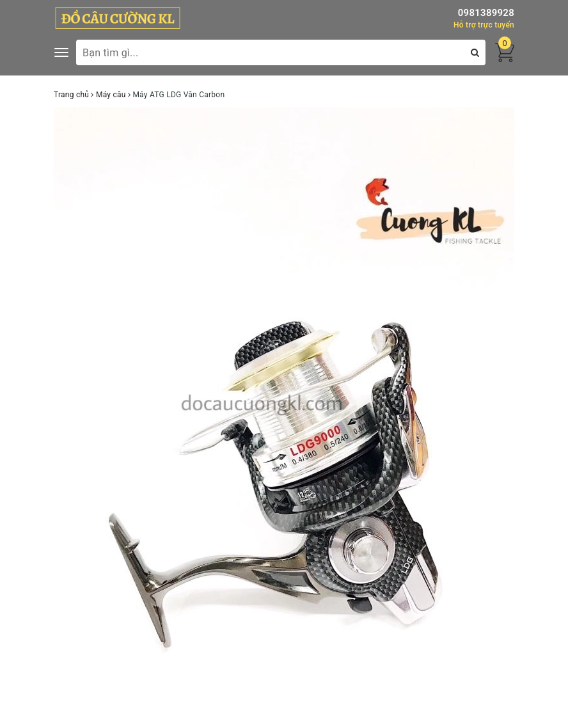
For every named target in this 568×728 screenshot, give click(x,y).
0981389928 (486, 13)
